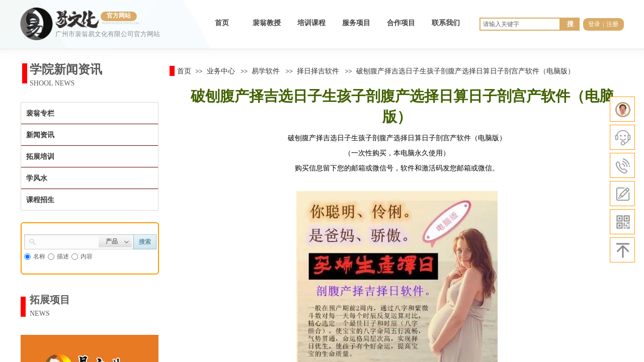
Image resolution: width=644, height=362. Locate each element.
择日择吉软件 (318, 71)
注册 (612, 24)
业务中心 (221, 71)
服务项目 (356, 23)
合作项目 (401, 23)
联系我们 (446, 23)
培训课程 (311, 23)
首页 (222, 23)
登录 (594, 24)
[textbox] (67, 241)
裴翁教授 (267, 23)
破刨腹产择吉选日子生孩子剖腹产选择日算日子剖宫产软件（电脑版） (465, 71)
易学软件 (266, 71)
